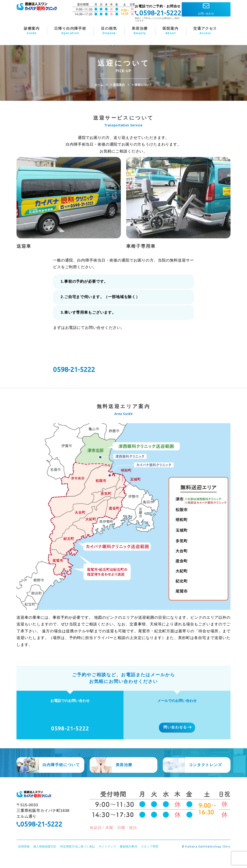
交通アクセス (205, 31)
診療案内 (32, 31)
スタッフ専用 (150, 859)
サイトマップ (107, 859)
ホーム (99, 85)
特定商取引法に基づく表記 (78, 859)
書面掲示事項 (128, 859)
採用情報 (24, 859)
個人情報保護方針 (45, 859)
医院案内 (119, 85)
